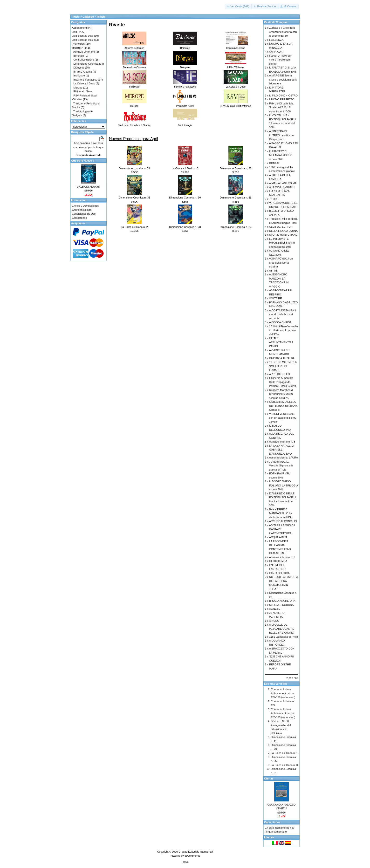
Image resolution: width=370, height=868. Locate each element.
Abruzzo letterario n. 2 (282, 557)
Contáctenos (79, 218)
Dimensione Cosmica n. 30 (185, 198)
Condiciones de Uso (84, 214)
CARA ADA (276, 52)
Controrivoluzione (84, 60)
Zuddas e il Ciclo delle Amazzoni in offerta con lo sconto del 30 (283, 32)
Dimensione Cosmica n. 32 (236, 168)
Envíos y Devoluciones (85, 206)
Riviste (101, 17)
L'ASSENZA (276, 40)
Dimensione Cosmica (86, 64)
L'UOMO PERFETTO (282, 99)
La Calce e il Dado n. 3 (185, 168)
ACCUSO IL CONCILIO (283, 521)
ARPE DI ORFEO (280, 374)
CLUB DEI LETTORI (281, 227)
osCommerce (192, 856)
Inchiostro (79, 75)
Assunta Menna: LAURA (284, 458)
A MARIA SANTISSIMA (283, 183)
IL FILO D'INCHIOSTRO (283, 96)
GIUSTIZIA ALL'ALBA (282, 358)
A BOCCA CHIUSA (280, 322)
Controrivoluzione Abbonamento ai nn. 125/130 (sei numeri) (283, 713)
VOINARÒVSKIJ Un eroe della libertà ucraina (281, 263)
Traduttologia (81, 111)
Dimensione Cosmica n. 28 (185, 227)
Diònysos (79, 68)
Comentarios (272, 822)
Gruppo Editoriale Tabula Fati (196, 852)
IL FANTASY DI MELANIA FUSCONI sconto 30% (281, 155)
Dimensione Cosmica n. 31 (134, 198)
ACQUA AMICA (278, 537)
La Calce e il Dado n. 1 (284, 753)
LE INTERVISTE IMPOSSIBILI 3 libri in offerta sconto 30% (282, 243)
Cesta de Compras (276, 22)
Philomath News (83, 91)
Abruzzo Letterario (84, 52)
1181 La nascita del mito (284, 637)
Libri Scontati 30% (83, 36)
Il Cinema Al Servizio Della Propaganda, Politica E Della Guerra (283, 382)
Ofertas (269, 779)
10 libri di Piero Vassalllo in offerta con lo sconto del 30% (284, 330)
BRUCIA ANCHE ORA (282, 601)
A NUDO (274, 621)
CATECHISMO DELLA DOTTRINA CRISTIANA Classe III (283, 406)
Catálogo (88, 17)
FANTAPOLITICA (279, 573)
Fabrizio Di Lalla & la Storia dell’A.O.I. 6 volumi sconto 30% (281, 107)
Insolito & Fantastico (85, 80)
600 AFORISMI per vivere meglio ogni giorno (280, 60)
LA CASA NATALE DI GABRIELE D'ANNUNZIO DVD (282, 450)
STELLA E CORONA (281, 605)
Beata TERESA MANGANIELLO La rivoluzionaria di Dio (281, 513)
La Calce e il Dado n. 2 (134, 227)
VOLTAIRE (276, 298)
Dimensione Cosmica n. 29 (236, 198)
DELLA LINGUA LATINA (283, 231)
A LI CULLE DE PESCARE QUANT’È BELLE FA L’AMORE (282, 629)
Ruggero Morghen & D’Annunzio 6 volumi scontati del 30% (281, 394)
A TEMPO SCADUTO (282, 187)
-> (77, 48)
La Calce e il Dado (84, 83)
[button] (238, 6)
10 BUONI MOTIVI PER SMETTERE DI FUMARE (283, 366)
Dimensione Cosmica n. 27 (236, 227)
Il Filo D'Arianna (83, 72)
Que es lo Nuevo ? (83, 161)
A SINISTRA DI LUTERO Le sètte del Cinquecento (282, 135)
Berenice (79, 56)
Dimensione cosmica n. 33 (134, 168)
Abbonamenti (80, 28)
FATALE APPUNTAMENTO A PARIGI (281, 342)
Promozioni (79, 44)
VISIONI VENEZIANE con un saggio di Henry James (283, 418)
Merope (78, 88)
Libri (74, 32)
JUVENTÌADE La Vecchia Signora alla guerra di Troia (281, 466)
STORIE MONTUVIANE (283, 235)
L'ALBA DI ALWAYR (89, 187)
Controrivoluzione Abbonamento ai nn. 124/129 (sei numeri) (283, 693)
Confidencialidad (82, 210)
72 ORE (274, 199)
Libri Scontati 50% (83, 40)
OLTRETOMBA (278, 561)
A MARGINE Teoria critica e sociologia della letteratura (283, 79)
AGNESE (275, 609)
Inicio (76, 17)
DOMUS (274, 163)
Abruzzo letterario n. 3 (282, 442)
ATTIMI (273, 271)
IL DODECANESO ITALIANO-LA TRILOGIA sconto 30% (284, 485)
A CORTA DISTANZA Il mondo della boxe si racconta (283, 314)
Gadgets (77, 115)
